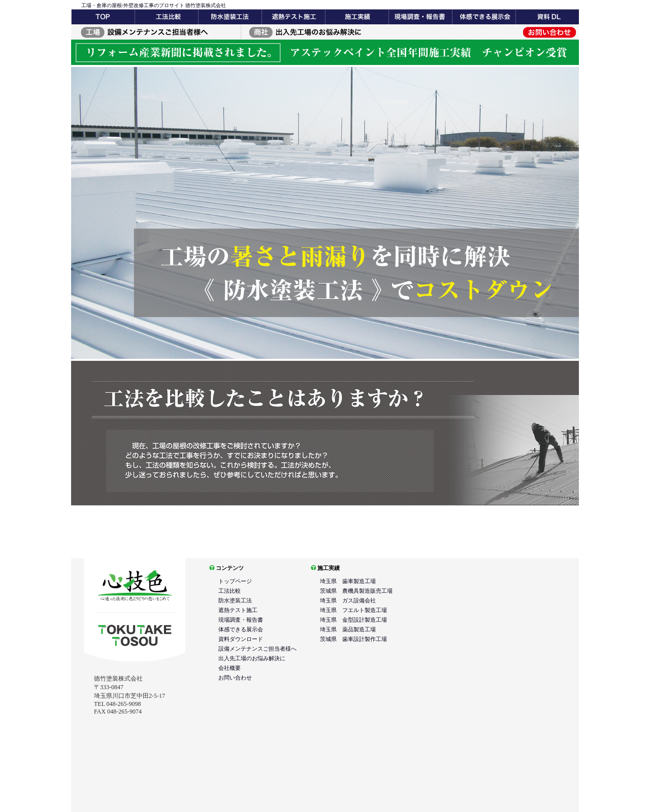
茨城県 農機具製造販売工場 (356, 591)
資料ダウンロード (241, 639)
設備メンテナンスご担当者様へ (156, 32)
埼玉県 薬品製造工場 (348, 629)
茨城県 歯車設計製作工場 (353, 639)
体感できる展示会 (484, 17)
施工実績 (420, 17)
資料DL (547, 17)
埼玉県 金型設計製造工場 (353, 620)
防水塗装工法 (230, 17)
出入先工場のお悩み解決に (325, 32)
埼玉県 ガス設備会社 (348, 600)
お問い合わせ (494, 32)
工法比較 (166, 17)
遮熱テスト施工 (293, 17)
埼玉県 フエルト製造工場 (353, 610)
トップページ (103, 17)
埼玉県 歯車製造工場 (348, 581)
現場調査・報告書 (357, 17)
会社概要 (230, 668)
